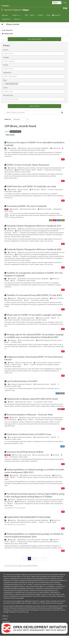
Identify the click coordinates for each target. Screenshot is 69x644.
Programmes (7, 19)
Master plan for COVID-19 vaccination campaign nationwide (34, 315)
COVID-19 (16, 15)
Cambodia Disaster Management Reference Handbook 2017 (34, 226)
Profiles (41, 15)
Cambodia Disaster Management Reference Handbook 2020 (34, 249)
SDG (26, 15)
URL (59, 409)
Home (6, 15)
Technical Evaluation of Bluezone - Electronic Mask (30, 414)
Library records (13, 24)
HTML (59, 220)
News (48, 15)
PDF (63, 159)
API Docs (35, 566)
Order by (7, 119)
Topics (33, 15)
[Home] (2, 24)
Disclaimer (6, 622)
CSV (63, 220)
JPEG (51, 220)
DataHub (58, 15)
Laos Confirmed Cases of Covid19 (22, 381)
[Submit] (62, 112)
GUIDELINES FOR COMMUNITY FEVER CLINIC (29, 517)
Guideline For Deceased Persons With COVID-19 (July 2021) (34, 295)
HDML (62, 393)
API (29, 566)
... (39, 558)
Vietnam (5, 6)
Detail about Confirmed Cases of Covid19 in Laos (29, 434)
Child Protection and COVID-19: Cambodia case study (31, 186)
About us (18, 19)
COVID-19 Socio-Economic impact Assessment (28, 165)
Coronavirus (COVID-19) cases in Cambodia (27, 206)
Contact (5, 619)
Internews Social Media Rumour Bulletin (25, 452)
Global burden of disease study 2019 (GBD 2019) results (32, 399)
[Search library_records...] (32, 112)
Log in (65, 2)
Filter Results (10, 135)
